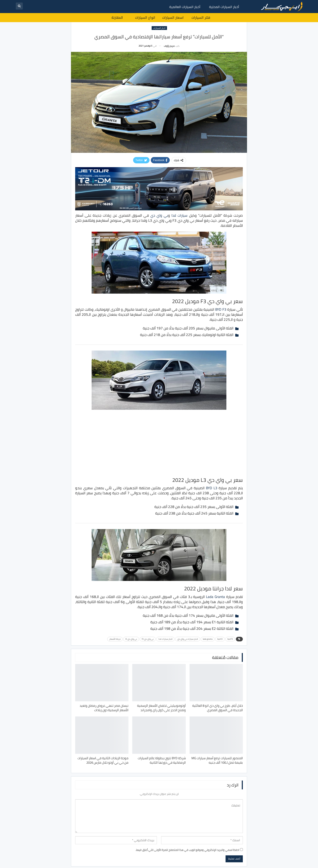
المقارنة (117, 18)
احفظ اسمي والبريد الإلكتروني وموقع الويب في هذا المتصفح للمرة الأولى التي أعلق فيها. (187, 850)
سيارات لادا (179, 215)
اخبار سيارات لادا (165, 639)
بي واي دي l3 (131, 639)
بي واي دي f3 (148, 639)
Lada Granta (215, 597)
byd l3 (220, 639)
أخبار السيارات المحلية (224, 7)
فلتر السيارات (201, 18)
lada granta (208, 639)
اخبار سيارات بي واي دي (188, 639)
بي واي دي (159, 215)
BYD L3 (212, 488)
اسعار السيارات (173, 18)
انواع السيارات (145, 18)
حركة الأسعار (115, 639)
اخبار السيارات (159, 28)
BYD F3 (221, 309)
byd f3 (230, 639)
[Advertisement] (159, 443)
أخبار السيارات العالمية (185, 7)
